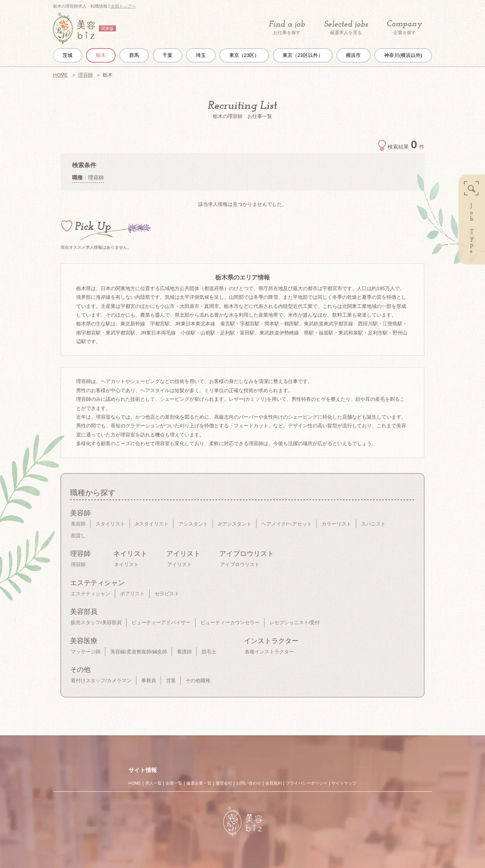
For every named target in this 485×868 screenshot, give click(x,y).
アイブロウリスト (240, 564)
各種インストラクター (269, 652)
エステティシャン (91, 594)
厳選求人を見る (346, 28)
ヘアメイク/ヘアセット (287, 524)
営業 (171, 680)
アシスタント (193, 524)
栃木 (101, 55)
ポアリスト (132, 594)
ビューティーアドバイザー (161, 622)
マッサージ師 (86, 652)
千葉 (167, 55)
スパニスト (373, 524)
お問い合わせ (249, 783)
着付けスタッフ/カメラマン (101, 680)
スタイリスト (110, 524)
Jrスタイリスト (152, 524)
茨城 (67, 55)
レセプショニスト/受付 (295, 622)
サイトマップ (344, 783)
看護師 (184, 652)
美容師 (78, 524)
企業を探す (405, 28)
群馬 (134, 55)
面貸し (78, 536)
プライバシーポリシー (307, 783)
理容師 (85, 75)
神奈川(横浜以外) (403, 55)
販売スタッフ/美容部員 (96, 622)
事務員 (149, 680)
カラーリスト (336, 524)
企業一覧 (174, 783)
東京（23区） (244, 55)
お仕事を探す (287, 28)
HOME (60, 75)
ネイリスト (126, 564)
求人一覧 (153, 783)
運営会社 (224, 783)
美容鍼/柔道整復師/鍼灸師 (139, 652)
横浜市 (353, 55)
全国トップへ (123, 6)
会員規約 (274, 783)
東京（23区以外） (303, 55)
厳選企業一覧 (199, 783)
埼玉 (201, 55)
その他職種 (198, 680)
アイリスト (179, 564)
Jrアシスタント (235, 524)
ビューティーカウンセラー (230, 622)
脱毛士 (209, 652)
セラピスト (167, 594)
